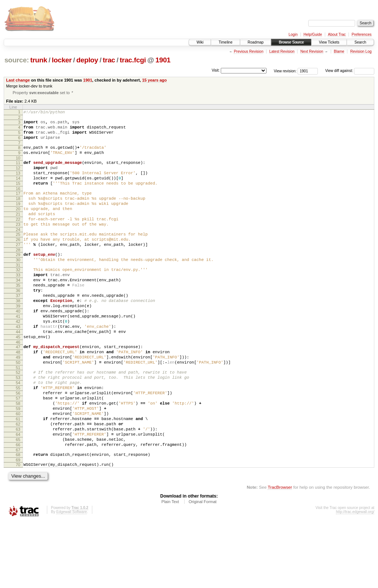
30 (18, 286)
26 (18, 262)
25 (18, 256)
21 (18, 233)
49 (18, 402)
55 (18, 439)
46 (18, 385)
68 (18, 519)
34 (18, 310)
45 (18, 379)
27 (18, 269)
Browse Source (291, 42)
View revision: (285, 71)
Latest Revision (282, 51)
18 (18, 214)
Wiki (200, 42)
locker (62, 60)
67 (18, 514)
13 (18, 184)
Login (293, 35)
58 (18, 457)
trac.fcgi (133, 60)
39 (18, 341)
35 (18, 316)
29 (18, 280)
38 (18, 335)
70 (18, 530)
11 (18, 171)
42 (18, 360)
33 (18, 303)
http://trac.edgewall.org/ (355, 578)
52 (18, 420)
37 (18, 329)
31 (18, 292)
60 (18, 470)
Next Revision (312, 51)
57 (18, 451)
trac (109, 60)
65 (18, 501)
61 (18, 476)
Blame (339, 51)
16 (18, 203)
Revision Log (361, 51)
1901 (163, 60)
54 (18, 432)
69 (18, 525)
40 (18, 347)
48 (18, 396)
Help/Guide (313, 35)
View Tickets (329, 42)
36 (18, 322)
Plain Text (170, 568)
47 (18, 390)
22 (18, 239)
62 (18, 482)
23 (18, 245)
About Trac (337, 35)
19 (18, 220)
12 (18, 178)
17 (18, 207)
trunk (39, 60)
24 (18, 251)
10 (18, 166)
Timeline (225, 42)
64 (18, 495)
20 (18, 226)
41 (18, 354)
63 (18, 489)
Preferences (362, 35)
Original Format (203, 568)
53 (18, 426)
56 (18, 445)
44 (18, 372)
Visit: (216, 70)
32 (18, 297)
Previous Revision (248, 51)
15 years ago (154, 80)
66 (18, 508)
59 (18, 464)
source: (17, 60)
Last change (18, 80)
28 (18, 275)
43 (18, 366)
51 (18, 415)
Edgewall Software (71, 578)
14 (18, 190)
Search (360, 42)
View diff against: (350, 71)
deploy (87, 60)
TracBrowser (280, 553)
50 (18, 409)
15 (18, 196)
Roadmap (256, 42)
